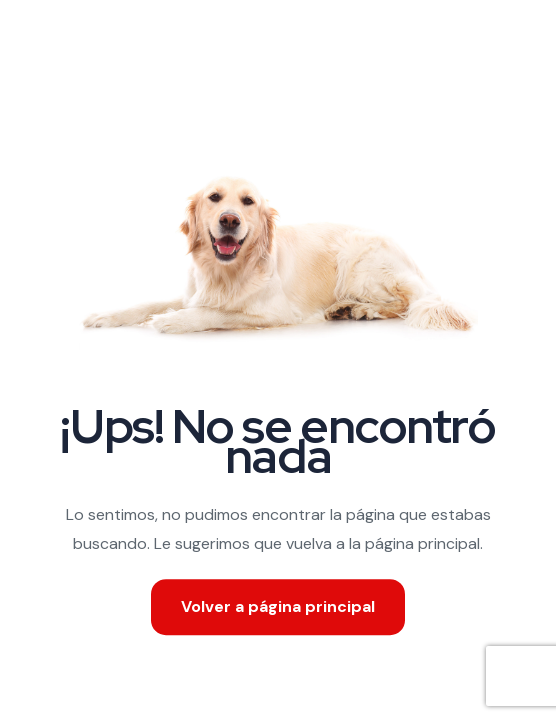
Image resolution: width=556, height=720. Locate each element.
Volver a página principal (278, 606)
